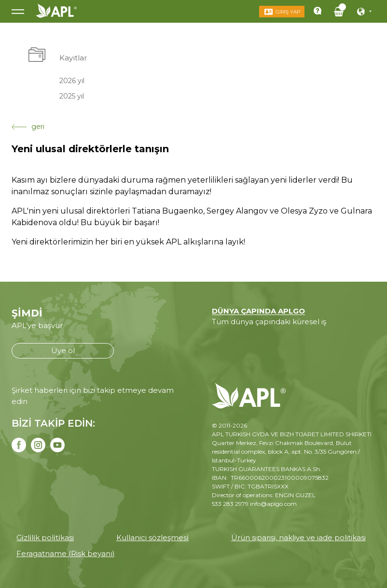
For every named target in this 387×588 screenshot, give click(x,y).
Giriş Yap (288, 12)
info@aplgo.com (273, 504)
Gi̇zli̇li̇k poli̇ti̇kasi (45, 538)
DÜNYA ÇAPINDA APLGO (258, 311)
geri (28, 127)
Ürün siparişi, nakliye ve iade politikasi (298, 538)
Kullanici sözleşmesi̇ (152, 538)
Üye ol (63, 351)
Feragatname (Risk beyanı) (66, 553)
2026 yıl (72, 80)
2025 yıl (72, 96)
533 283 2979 (230, 504)
